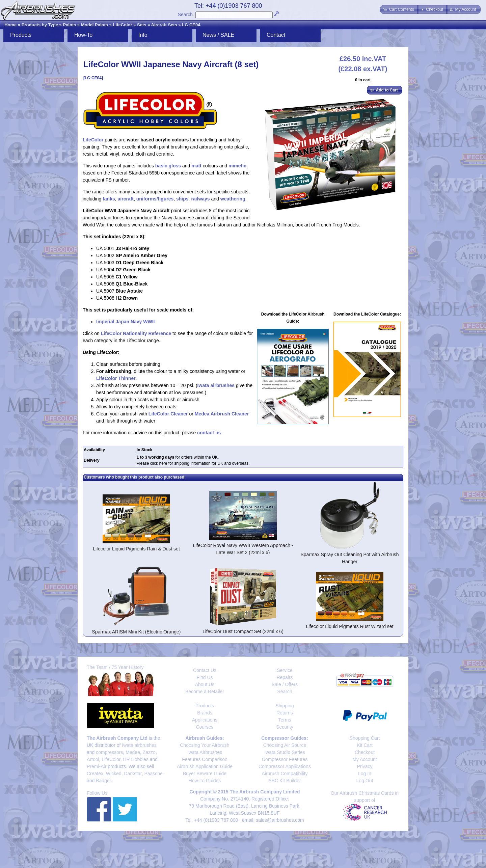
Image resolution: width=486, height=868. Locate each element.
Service (285, 670)
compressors (109, 752)
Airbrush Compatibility (285, 774)
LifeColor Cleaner (168, 414)
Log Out (365, 781)
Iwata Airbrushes (205, 752)
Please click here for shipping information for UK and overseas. (193, 463)
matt (196, 166)
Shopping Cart (365, 738)
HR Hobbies (136, 759)
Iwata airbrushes (216, 385)
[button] (399, 9)
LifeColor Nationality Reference (136, 333)
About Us (205, 684)
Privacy (365, 766)
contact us (209, 433)
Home (10, 25)
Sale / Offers (285, 684)
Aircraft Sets (164, 25)
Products (21, 35)
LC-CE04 (191, 25)
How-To (83, 35)
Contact (276, 35)
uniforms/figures (155, 199)
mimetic (237, 166)
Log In (365, 774)
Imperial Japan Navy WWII (126, 322)
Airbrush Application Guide (205, 766)
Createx (95, 774)
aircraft (126, 199)
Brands (205, 713)
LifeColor (123, 25)
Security (285, 727)
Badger (103, 781)
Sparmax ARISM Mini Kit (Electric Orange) (137, 632)
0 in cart (363, 80)
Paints (69, 25)
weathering (233, 199)
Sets (142, 25)
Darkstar (133, 774)
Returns (285, 713)
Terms (285, 720)
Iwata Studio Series (285, 752)
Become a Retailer (205, 691)
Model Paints (94, 25)
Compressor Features (285, 759)
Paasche (153, 774)
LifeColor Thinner (116, 378)
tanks (109, 199)
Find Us (205, 677)
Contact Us (205, 670)
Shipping (285, 706)
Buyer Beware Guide (205, 774)
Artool (93, 759)
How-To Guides (205, 781)
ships (182, 199)
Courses (205, 727)
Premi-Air (97, 766)
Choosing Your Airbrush (205, 745)
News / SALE (218, 35)
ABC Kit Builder (285, 781)
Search (185, 15)
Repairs (285, 677)
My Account (364, 759)
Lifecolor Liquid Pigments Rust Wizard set (349, 626)
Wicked (114, 774)
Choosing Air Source (285, 745)
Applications (205, 720)
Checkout (365, 752)
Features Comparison (205, 759)
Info (143, 35)
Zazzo (149, 752)
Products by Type (40, 25)
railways (200, 199)
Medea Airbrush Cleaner (222, 414)
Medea (133, 752)
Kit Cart (365, 745)
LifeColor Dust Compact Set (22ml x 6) (243, 631)
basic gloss (168, 166)
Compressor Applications (285, 766)
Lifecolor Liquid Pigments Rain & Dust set (136, 549)
